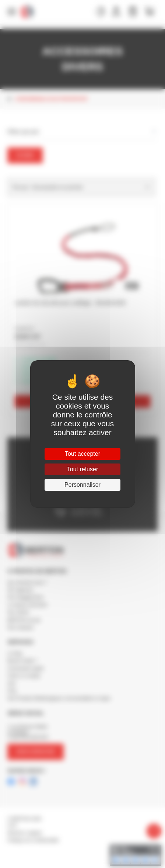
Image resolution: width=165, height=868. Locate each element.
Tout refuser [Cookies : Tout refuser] (82, 469)
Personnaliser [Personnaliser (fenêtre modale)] (82, 485)
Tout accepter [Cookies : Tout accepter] (82, 454)
